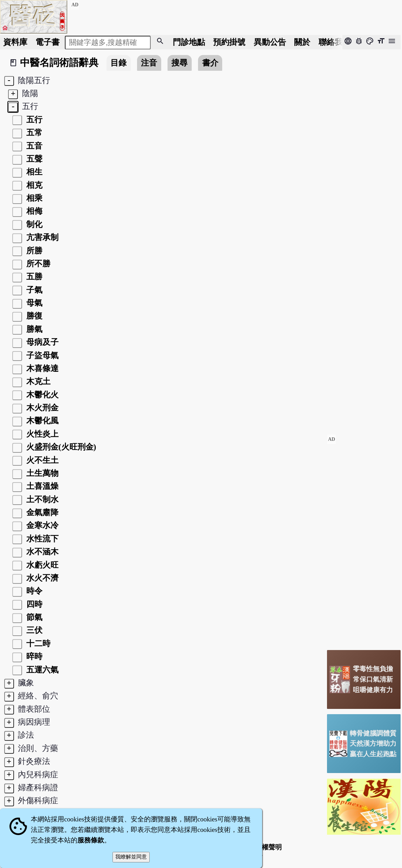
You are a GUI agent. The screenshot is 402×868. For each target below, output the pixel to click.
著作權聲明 (265, 847)
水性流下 (41, 539)
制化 (33, 224)
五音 (33, 146)
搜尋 (179, 63)
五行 (33, 119)
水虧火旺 (41, 565)
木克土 (37, 381)
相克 (33, 185)
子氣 (33, 290)
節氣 (33, 617)
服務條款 (91, 840)
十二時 (37, 643)
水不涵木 (41, 552)
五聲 (33, 159)
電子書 (47, 42)
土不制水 (41, 499)
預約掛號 (229, 42)
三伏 (33, 630)
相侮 (33, 211)
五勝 (33, 276)
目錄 (118, 63)
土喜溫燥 (41, 486)
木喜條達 (41, 368)
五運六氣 (41, 670)
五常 (33, 132)
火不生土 (41, 460)
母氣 (33, 303)
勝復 (33, 316)
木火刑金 (41, 408)
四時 (33, 604)
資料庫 (15, 42)
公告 (270, 42)
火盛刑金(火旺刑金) (60, 447)
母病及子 (41, 342)
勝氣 (33, 329)
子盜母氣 (41, 355)
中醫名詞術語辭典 (59, 63)
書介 (210, 63)
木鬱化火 (41, 395)
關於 (302, 42)
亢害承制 (41, 237)
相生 (33, 172)
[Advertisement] (364, 539)
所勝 (33, 251)
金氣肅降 (41, 512)
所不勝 (37, 264)
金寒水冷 (41, 525)
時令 (33, 591)
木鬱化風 (41, 421)
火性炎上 (41, 434)
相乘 (33, 198)
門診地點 (189, 42)
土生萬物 (41, 473)
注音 (149, 63)
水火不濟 (41, 578)
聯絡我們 (335, 42)
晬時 (33, 656)
